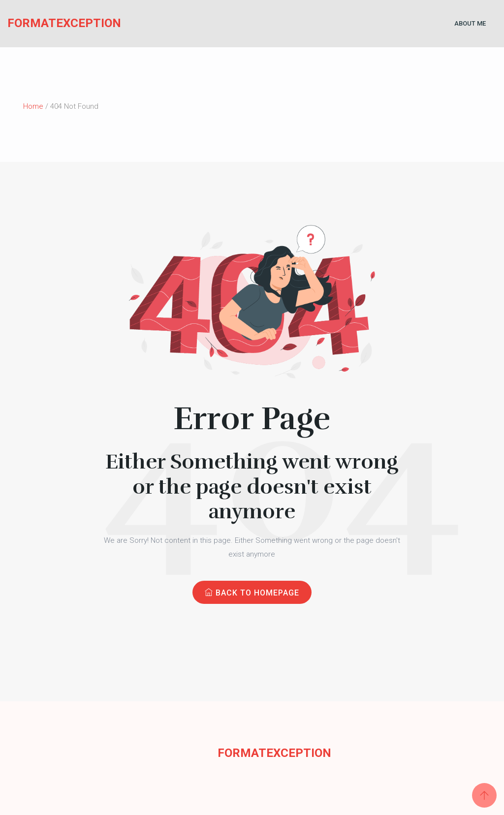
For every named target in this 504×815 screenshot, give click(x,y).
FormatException (42, 23)
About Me (470, 23)
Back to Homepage (252, 593)
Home (33, 106)
